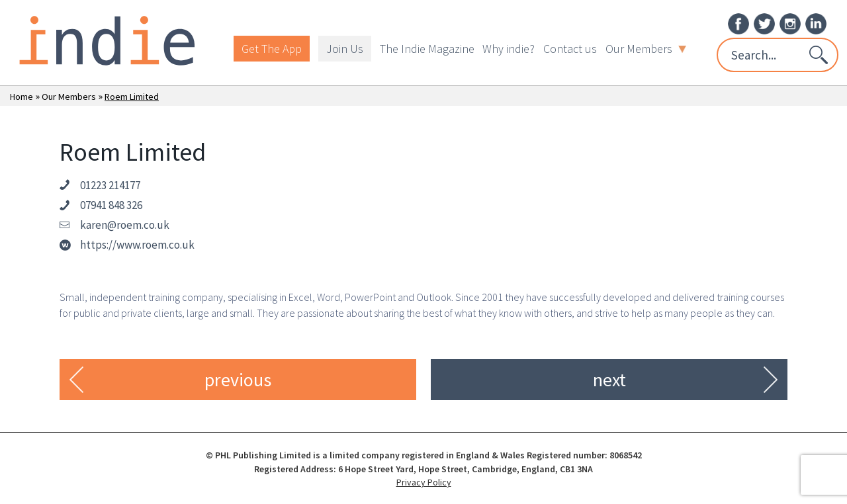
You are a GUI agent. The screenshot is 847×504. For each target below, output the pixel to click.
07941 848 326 (111, 205)
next (609, 380)
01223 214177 (110, 185)
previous (238, 380)
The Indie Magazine (427, 49)
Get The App (272, 49)
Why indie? (509, 49)
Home (22, 97)
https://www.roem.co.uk (137, 245)
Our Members (646, 49)
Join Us (345, 49)
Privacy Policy (424, 482)
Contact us (570, 49)
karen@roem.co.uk (125, 225)
